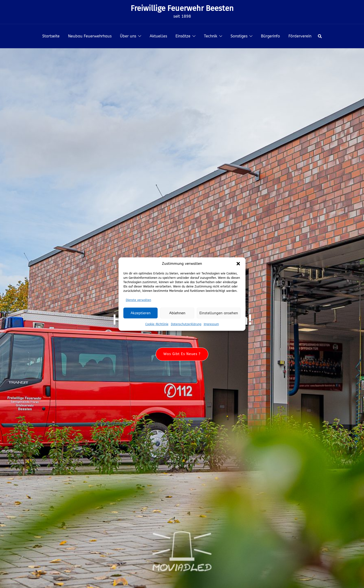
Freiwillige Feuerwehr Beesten (182, 8)
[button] (238, 264)
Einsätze (183, 36)
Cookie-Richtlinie (157, 324)
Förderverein (300, 36)
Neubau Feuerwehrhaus (90, 36)
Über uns (128, 36)
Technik (211, 36)
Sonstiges (239, 36)
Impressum (211, 324)
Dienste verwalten (138, 300)
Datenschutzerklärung (186, 324)
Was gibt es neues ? (182, 354)
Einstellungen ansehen (219, 313)
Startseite (51, 36)
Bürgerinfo (270, 36)
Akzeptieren (141, 313)
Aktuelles (158, 36)
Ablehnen (177, 313)
